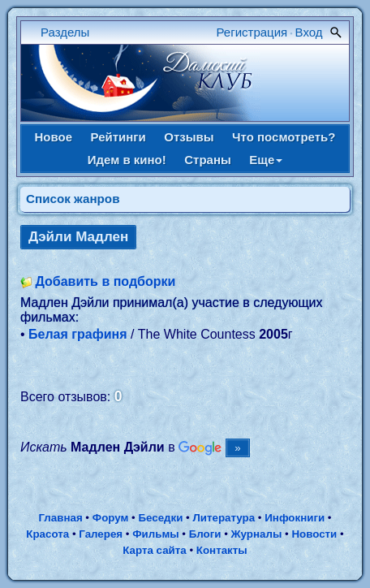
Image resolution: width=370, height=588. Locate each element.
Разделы (65, 32)
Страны (208, 160)
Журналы (257, 534)
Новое (54, 137)
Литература (224, 518)
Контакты (222, 550)
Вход (309, 32)
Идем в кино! (127, 160)
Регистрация (252, 32)
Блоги (205, 534)
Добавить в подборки (105, 281)
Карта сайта (154, 550)
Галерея (101, 534)
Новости (314, 534)
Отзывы (189, 137)
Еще (266, 160)
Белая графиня (77, 334)
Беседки (160, 518)
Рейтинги (118, 137)
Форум (111, 518)
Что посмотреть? (284, 137)
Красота (47, 534)
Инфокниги (295, 518)
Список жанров (73, 199)
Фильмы (155, 534)
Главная (60, 518)
